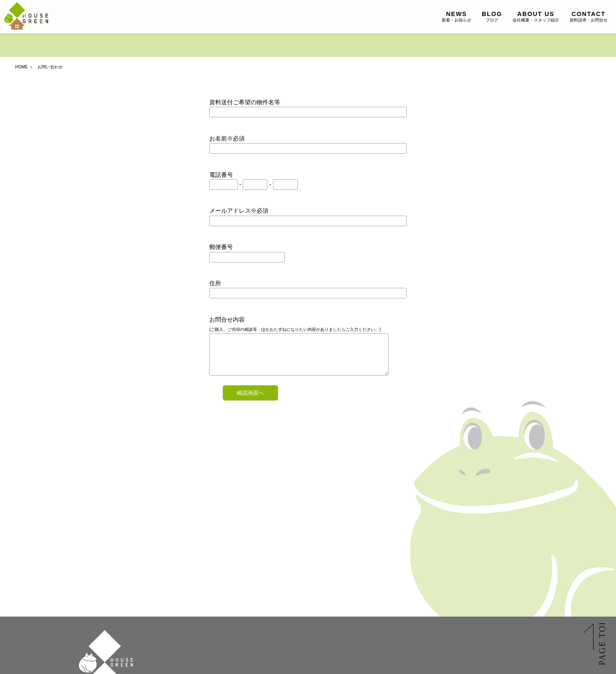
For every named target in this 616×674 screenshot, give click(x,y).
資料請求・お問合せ (589, 16)
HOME (22, 67)
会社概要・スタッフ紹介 (536, 16)
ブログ (492, 16)
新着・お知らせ (457, 16)
